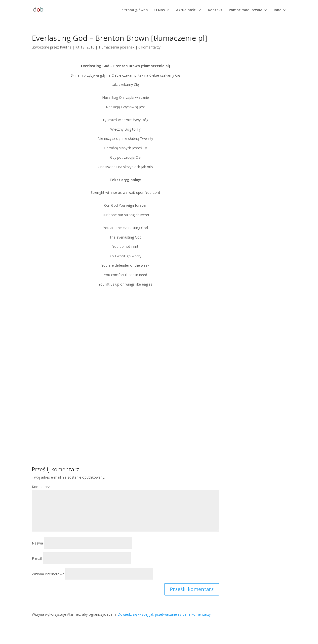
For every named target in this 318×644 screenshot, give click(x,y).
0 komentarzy (149, 47)
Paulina (66, 47)
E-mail (37, 559)
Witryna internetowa (48, 574)
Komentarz (41, 487)
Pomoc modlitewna (246, 10)
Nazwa (37, 543)
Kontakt (215, 10)
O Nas (159, 10)
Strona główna (135, 10)
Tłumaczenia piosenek (116, 47)
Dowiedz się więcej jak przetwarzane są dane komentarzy (164, 614)
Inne (278, 10)
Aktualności (186, 10)
